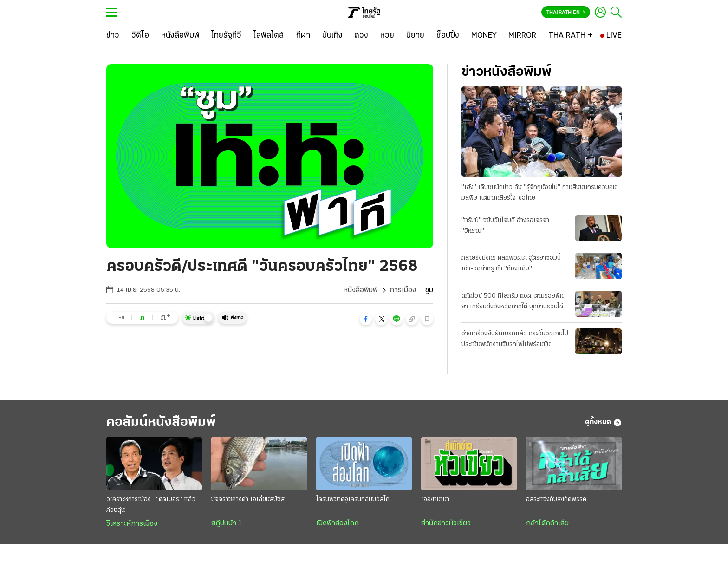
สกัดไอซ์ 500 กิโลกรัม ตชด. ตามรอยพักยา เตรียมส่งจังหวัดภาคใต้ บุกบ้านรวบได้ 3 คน (515, 302)
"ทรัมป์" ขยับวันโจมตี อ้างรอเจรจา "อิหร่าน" (505, 226)
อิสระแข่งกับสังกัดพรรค (556, 500)
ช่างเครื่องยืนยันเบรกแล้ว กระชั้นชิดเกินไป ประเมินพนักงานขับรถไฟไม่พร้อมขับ (515, 339)
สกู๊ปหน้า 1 (227, 523)
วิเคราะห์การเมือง (132, 524)
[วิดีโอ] (140, 36)
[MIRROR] (522, 36)
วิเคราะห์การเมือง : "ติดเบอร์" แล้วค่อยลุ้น (151, 505)
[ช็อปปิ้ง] (448, 36)
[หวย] (387, 36)
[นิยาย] (415, 36)
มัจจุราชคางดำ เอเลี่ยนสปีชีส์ (248, 500)
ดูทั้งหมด (603, 423)
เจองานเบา (435, 500)
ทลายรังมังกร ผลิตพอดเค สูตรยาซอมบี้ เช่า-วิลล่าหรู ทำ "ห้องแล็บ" (511, 263)
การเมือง (403, 290)
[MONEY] (484, 36)
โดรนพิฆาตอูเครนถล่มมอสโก (353, 500)
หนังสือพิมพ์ (361, 290)
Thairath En (566, 13)
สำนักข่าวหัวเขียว (446, 523)
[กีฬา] (303, 36)
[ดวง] (361, 36)
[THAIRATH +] (571, 36)
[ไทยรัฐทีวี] (226, 36)
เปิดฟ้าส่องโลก (338, 523)
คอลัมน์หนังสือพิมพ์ (161, 422)
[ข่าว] (113, 36)
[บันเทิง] (332, 36)
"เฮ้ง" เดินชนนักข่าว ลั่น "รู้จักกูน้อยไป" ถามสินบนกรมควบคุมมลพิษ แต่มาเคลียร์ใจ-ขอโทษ (539, 193)
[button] (366, 319)
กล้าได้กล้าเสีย (547, 523)
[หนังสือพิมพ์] (180, 36)
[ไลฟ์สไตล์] (269, 36)
